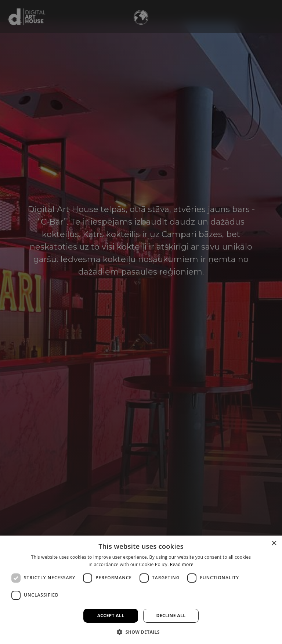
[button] (141, 632)
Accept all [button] (111, 616)
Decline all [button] (171, 616)
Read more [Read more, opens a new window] (182, 564)
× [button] (274, 543)
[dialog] (141, 590)
